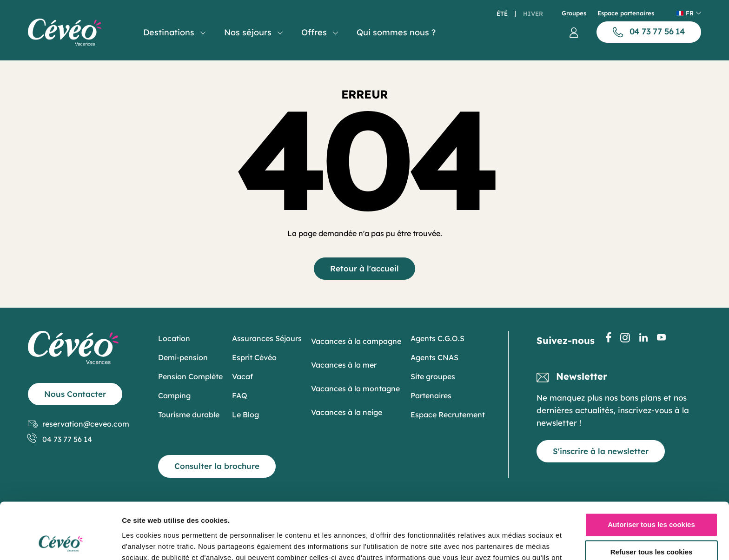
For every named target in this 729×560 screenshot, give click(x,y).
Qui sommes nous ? (396, 32)
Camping (174, 395)
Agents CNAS (434, 357)
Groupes (574, 13)
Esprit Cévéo (254, 357)
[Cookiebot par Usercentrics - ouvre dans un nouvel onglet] (60, 542)
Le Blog (245, 415)
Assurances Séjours (267, 338)
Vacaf (242, 376)
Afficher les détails (153, 542)
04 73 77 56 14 (60, 439)
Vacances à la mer (344, 365)
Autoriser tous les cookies (651, 472)
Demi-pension (183, 357)
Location (174, 338)
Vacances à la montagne (355, 389)
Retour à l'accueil (364, 268)
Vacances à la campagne (356, 341)
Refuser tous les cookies (652, 499)
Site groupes (433, 376)
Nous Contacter (75, 394)
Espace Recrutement (448, 415)
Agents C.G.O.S (437, 338)
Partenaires (431, 395)
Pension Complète (190, 376)
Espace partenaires (626, 13)
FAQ (240, 395)
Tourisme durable (189, 415)
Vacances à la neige (347, 412)
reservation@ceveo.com (79, 424)
